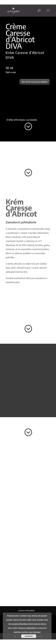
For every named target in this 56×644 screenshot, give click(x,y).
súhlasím (29, 636)
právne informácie (26, 611)
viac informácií (35, 632)
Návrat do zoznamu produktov (35, 82)
